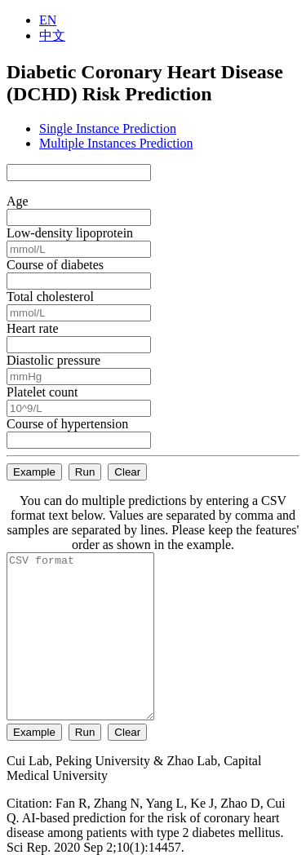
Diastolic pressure (53, 360)
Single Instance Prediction (108, 128)
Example (34, 472)
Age (18, 201)
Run (85, 472)
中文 (52, 35)
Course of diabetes (55, 265)
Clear (127, 472)
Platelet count (42, 392)
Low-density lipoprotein (70, 233)
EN (48, 20)
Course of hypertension (67, 424)
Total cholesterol (50, 297)
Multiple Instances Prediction (116, 143)
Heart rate (33, 328)
